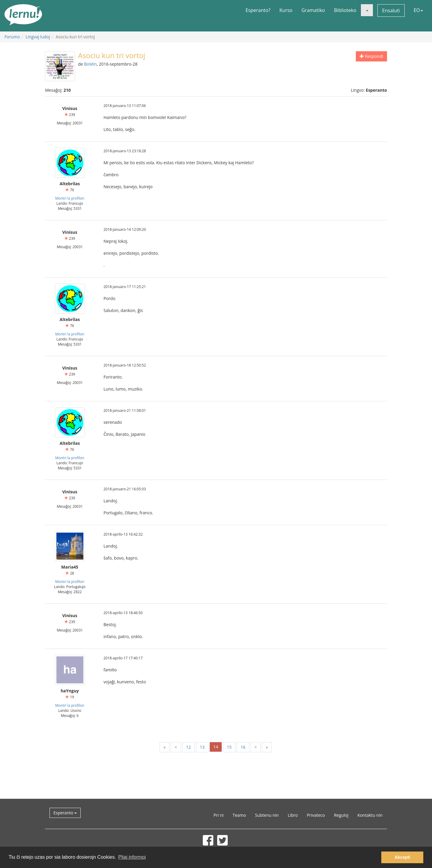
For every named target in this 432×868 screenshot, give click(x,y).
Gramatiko (313, 10)
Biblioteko (345, 10)
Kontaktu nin (370, 815)
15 (229, 747)
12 (188, 747)
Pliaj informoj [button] (132, 857)
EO (418, 10)
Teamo (239, 815)
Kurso (286, 10)
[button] (367, 10)
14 (216, 747)
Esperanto (65, 813)
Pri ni (219, 815)
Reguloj (341, 815)
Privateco (316, 815)
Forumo (12, 37)
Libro (293, 815)
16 (243, 747)
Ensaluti (391, 10)
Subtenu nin (267, 815)
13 (202, 747)
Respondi (371, 56)
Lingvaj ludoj (38, 37)
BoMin (90, 64)
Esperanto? (258, 10)
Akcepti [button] (402, 857)
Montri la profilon (70, 198)
